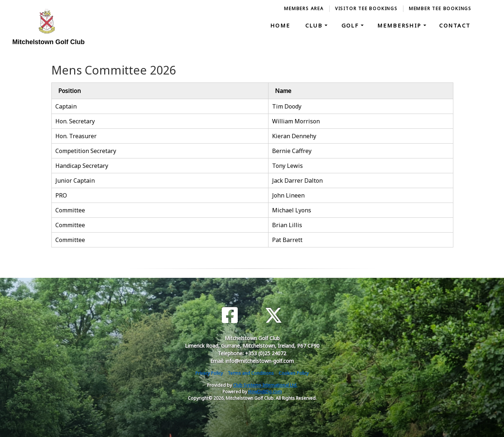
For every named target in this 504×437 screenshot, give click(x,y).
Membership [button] (401, 25)
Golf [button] (351, 25)
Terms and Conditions (251, 373)
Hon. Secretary (75, 121)
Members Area (304, 9)
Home (280, 25)
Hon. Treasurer (76, 136)
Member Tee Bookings (440, 9)
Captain (66, 106)
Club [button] (315, 25)
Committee (70, 210)
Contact (455, 25)
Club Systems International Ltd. (265, 385)
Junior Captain (75, 181)
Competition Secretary (86, 151)
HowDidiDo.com (265, 392)
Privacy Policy (209, 373)
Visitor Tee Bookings (366, 9)
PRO (61, 195)
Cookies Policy (294, 373)
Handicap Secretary (82, 166)
